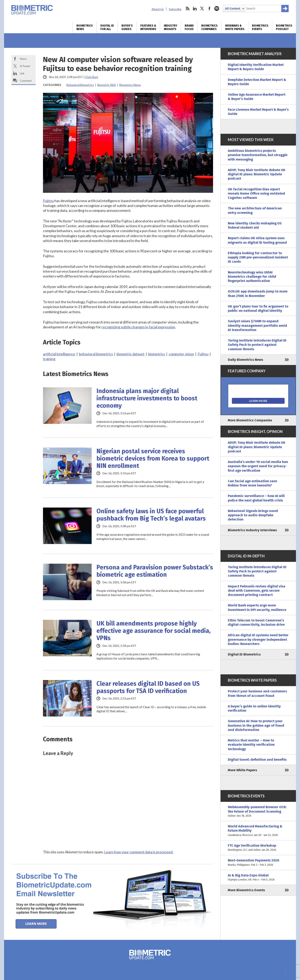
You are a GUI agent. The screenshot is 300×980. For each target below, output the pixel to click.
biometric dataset (131, 354)
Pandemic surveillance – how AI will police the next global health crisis (256, 498)
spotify (217, 9)
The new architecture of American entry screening (255, 210)
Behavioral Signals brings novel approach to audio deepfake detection (253, 515)
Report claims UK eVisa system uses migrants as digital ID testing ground (257, 240)
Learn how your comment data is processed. (139, 852)
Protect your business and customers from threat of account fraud (257, 693)
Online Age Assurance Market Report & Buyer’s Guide (257, 97)
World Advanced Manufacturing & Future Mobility (258, 831)
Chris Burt (92, 77)
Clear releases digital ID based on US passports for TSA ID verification (148, 687)
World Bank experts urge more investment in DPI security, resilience (257, 607)
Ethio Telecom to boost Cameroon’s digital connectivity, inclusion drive (256, 622)
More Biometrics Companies (250, 420)
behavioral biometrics (96, 354)
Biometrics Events (260, 27)
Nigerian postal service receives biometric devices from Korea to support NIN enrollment (153, 458)
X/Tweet (25, 66)
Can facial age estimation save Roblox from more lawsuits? (252, 483)
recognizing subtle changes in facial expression (138, 327)
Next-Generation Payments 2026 (258, 863)
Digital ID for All (107, 27)
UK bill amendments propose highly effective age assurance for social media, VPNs (154, 631)
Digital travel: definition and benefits (257, 760)
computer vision (181, 354)
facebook (209, 9)
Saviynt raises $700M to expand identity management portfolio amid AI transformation (257, 326)
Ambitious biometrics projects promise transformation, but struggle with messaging (258, 155)
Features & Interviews (148, 27)
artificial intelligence (59, 354)
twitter (202, 9)
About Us (158, 9)
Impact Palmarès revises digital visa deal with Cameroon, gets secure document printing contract (257, 591)
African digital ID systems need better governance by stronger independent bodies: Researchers (258, 639)
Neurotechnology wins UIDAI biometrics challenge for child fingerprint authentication (252, 277)
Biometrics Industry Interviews (252, 530)
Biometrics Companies (209, 27)
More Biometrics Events (246, 890)
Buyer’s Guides (127, 27)
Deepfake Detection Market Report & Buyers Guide (257, 82)
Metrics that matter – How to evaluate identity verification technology (251, 745)
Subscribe (175, 9)
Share (23, 59)
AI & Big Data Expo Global (258, 878)
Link (22, 73)
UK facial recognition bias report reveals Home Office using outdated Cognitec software (256, 194)
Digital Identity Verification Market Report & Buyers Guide (256, 67)
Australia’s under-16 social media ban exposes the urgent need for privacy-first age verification (258, 466)
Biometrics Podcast (284, 27)
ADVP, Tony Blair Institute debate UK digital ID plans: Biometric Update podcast (257, 174)
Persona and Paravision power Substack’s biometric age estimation (155, 571)
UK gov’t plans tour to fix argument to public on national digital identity (258, 308)
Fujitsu (48, 201)
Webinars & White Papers (235, 27)
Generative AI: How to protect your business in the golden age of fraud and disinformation (256, 725)
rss (187, 9)
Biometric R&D (107, 85)
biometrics (157, 354)
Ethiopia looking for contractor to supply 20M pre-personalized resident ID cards (258, 257)
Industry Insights (170, 27)
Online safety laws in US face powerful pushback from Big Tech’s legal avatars (151, 515)
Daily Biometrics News (245, 360)
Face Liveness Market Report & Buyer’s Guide (258, 112)
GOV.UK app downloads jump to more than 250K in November (258, 293)
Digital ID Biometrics (244, 654)
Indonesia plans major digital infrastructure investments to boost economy (147, 398)
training (49, 359)
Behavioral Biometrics (80, 85)
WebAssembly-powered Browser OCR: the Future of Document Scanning (258, 811)
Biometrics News (85, 27)
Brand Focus (189, 27)
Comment (26, 81)
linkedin (195, 9)
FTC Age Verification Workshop (258, 848)
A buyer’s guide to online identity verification (254, 708)
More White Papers (242, 770)
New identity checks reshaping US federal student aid (255, 225)
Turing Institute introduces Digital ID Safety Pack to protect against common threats (257, 345)
